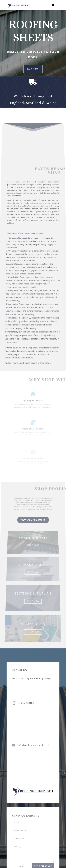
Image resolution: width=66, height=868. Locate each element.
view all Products (33, 532)
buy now (31, 69)
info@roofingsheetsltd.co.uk (34, 745)
